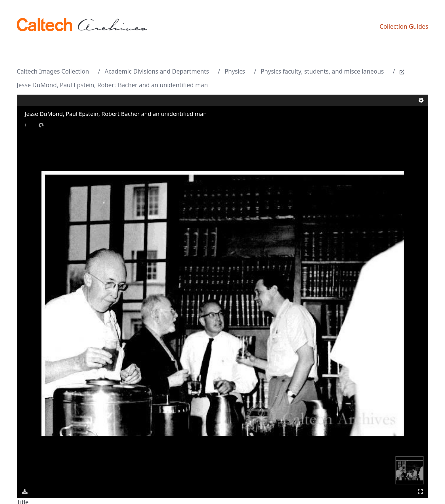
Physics (235, 71)
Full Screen (420, 491)
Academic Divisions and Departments (157, 71)
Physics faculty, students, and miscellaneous (322, 71)
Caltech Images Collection (53, 71)
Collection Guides (404, 26)
